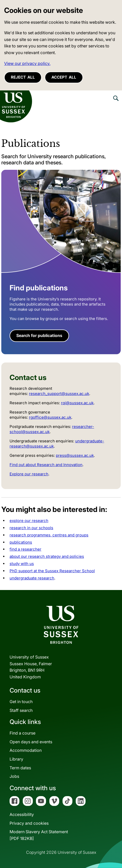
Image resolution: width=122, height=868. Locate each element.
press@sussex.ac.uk (75, 455)
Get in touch (21, 702)
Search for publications (39, 335)
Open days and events (31, 742)
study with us (22, 564)
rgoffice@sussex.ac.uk (50, 417)
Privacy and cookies (29, 823)
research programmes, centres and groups (49, 535)
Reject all (23, 77)
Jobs (14, 776)
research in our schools (31, 528)
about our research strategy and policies (47, 556)
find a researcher (25, 549)
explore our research (29, 521)
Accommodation (26, 750)
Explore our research (29, 474)
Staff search (21, 710)
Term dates (20, 768)
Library (16, 759)
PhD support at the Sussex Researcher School (52, 571)
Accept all (64, 77)
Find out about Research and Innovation (46, 465)
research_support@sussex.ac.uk (59, 394)
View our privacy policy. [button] (27, 63)
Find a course (22, 733)
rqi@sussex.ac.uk (77, 403)
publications (21, 542)
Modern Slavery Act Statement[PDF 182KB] (39, 835)
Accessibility (22, 814)
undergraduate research (32, 578)
